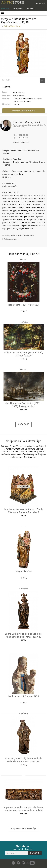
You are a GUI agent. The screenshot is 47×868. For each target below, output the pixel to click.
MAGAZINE (30, 9)
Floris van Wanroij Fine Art (28, 122)
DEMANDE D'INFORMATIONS (24, 111)
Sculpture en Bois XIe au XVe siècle (22, 236)
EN (40, 3)
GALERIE (16, 143)
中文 (44, 3)
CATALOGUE (5, 9)
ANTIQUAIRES (18, 9)
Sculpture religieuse (10, 239)
